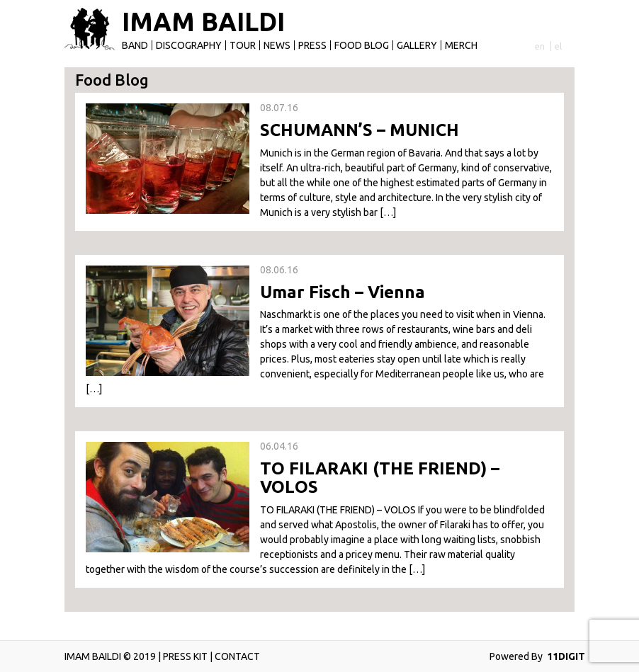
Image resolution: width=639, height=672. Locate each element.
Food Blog (362, 45)
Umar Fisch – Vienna (343, 292)
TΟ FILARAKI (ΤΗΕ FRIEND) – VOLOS (380, 478)
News (277, 45)
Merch (461, 45)
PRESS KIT (185, 656)
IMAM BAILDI (203, 22)
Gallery (417, 45)
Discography (189, 45)
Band (135, 45)
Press (312, 45)
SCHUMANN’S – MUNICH (360, 130)
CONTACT (237, 656)
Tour (243, 45)
